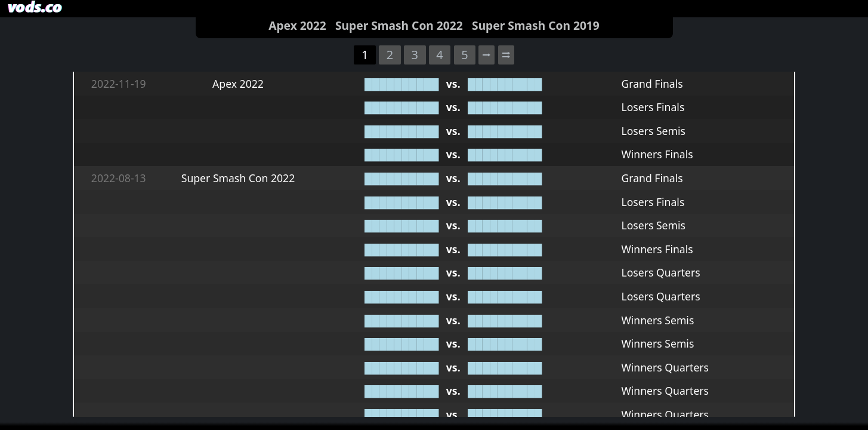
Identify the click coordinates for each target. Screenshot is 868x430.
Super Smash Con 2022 (399, 25)
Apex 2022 (297, 25)
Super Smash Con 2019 (536, 25)
